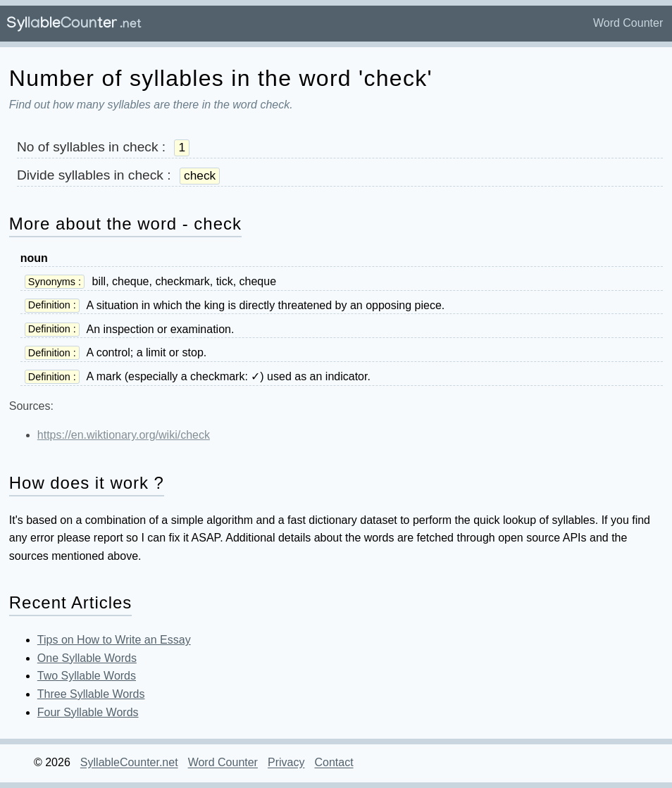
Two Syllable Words (87, 676)
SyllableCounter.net (129, 763)
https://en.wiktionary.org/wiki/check (124, 435)
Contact (334, 763)
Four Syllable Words (88, 712)
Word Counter (628, 23)
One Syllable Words (87, 658)
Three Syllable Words (91, 694)
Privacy (286, 763)
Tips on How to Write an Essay (114, 640)
